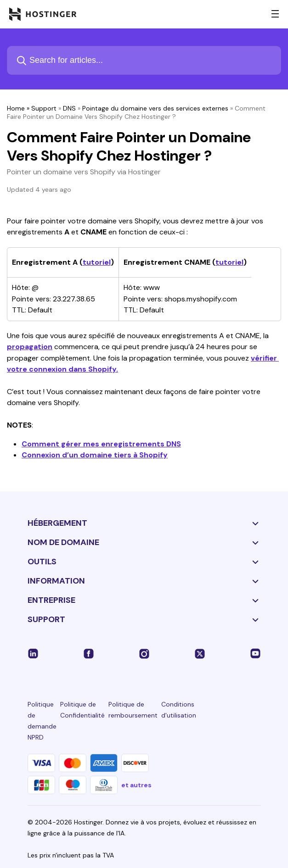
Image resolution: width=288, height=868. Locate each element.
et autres (136, 785)
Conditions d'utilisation (179, 710)
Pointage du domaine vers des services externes (155, 108)
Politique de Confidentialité (82, 710)
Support (44, 108)
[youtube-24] (255, 653)
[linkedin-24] (33, 653)
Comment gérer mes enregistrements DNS (101, 444)
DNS (69, 108)
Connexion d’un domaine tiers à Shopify (95, 455)
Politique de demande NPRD (42, 721)
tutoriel (97, 262)
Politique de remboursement (133, 710)
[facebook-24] (89, 653)
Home (16, 108)
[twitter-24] (200, 653)
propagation (30, 347)
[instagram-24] (144, 653)
